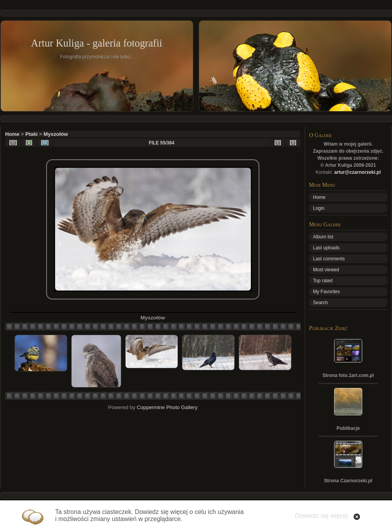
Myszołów (56, 134)
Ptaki (32, 134)
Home (12, 134)
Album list (323, 237)
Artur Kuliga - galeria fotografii (97, 43)
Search (320, 303)
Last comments (329, 259)
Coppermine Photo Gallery (167, 407)
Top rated (323, 281)
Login (319, 208)
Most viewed (326, 270)
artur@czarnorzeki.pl (357, 172)
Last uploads (326, 248)
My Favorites (326, 292)
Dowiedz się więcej (321, 516)
